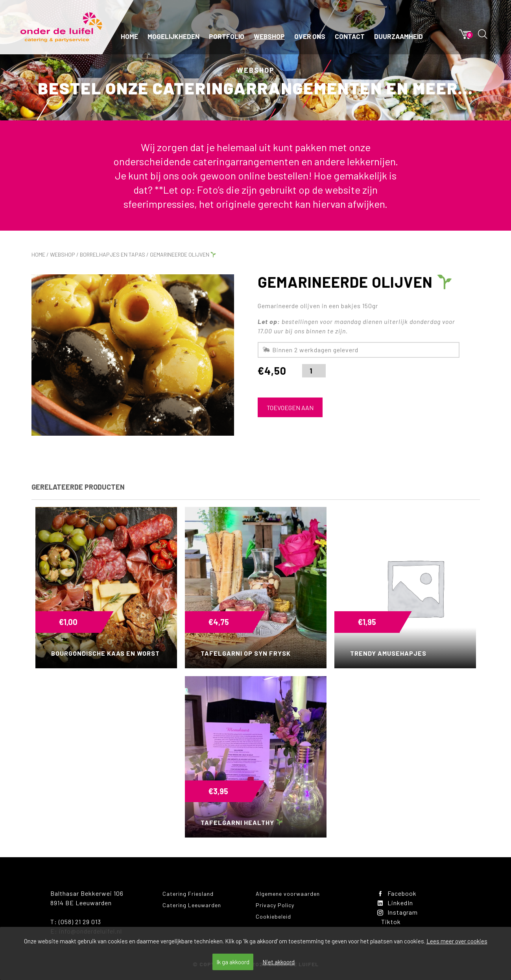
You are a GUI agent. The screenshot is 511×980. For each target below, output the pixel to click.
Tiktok (391, 922)
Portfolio (227, 36)
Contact (350, 36)
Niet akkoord (279, 962)
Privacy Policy (275, 905)
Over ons (310, 36)
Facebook (397, 893)
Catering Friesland (188, 894)
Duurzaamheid (398, 36)
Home (129, 36)
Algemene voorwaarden (288, 894)
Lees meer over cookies (457, 941)
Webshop (269, 36)
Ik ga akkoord (233, 962)
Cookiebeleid (273, 916)
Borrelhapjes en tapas (113, 254)
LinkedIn (395, 903)
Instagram (398, 912)
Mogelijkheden (173, 36)
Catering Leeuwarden (192, 905)
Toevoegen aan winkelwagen (290, 410)
